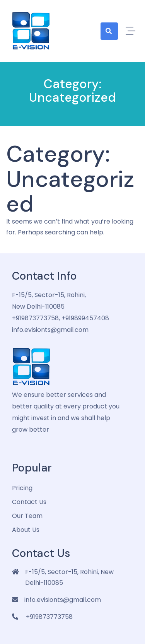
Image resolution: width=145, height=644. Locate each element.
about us (26, 530)
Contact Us (29, 502)
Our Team (27, 516)
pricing (22, 488)
